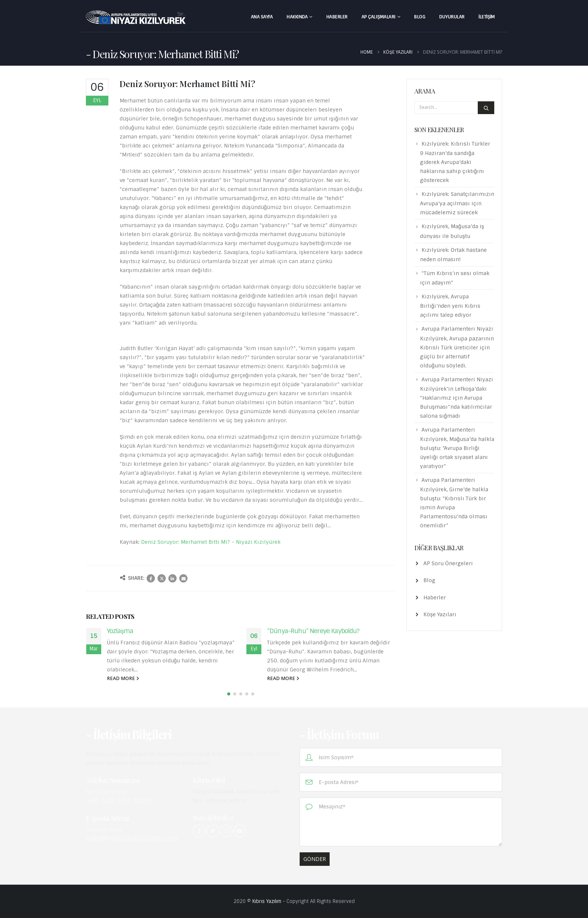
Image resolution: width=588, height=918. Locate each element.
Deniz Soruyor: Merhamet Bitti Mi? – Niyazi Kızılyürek (211, 542)
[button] (229, 694)
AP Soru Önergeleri (448, 563)
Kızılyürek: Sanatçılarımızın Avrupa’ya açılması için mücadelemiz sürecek (457, 203)
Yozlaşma (120, 631)
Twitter (162, 578)
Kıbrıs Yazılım (267, 901)
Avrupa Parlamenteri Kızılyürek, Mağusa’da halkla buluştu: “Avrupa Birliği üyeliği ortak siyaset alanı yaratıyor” (457, 448)
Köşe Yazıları (440, 614)
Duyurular (452, 17)
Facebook (151, 578)
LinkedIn (172, 578)
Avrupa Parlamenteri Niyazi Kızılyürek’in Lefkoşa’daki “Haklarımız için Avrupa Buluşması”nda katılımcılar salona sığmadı (457, 398)
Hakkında (297, 17)
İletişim (487, 17)
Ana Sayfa (262, 17)
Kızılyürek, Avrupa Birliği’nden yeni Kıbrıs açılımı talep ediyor (450, 306)
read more (123, 678)
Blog (420, 17)
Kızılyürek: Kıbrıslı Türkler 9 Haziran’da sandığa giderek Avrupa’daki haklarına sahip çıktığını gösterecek (455, 162)
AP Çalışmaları (379, 17)
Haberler (337, 17)
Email (183, 578)
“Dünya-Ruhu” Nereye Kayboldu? (313, 631)
